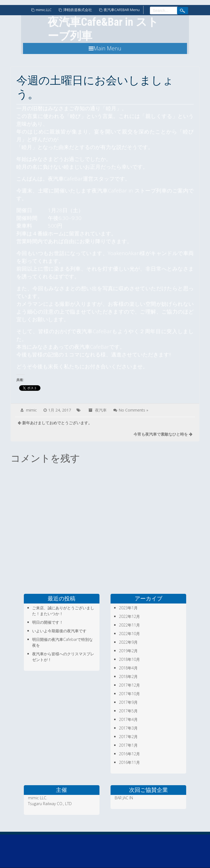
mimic (31, 410)
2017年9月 (128, 702)
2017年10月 (129, 694)
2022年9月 (128, 642)
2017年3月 (128, 728)
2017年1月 (128, 745)
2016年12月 (129, 754)
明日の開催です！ (48, 622)
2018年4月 (128, 668)
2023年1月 (128, 608)
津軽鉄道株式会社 (78, 10)
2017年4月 (128, 719)
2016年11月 (129, 762)
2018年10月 (129, 659)
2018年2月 (128, 676)
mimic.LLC (44, 10)
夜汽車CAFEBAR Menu (122, 10)
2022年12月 (129, 616)
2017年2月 (128, 737)
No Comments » (133, 410)
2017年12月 (129, 685)
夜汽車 (101, 410)
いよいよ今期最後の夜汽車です (59, 631)
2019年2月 (128, 651)
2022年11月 (129, 625)
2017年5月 (128, 711)
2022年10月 (129, 634)
